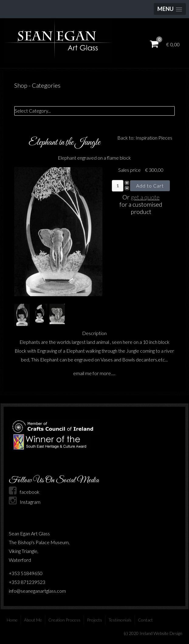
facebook (24, 492)
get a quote (145, 197)
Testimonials (120, 620)
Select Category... (33, 111)
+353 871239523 (27, 582)
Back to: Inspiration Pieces (145, 138)
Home (12, 620)
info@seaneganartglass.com (37, 591)
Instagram (25, 502)
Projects (94, 620)
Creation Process (64, 620)
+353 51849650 (26, 573)
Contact (145, 620)
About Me (33, 620)
